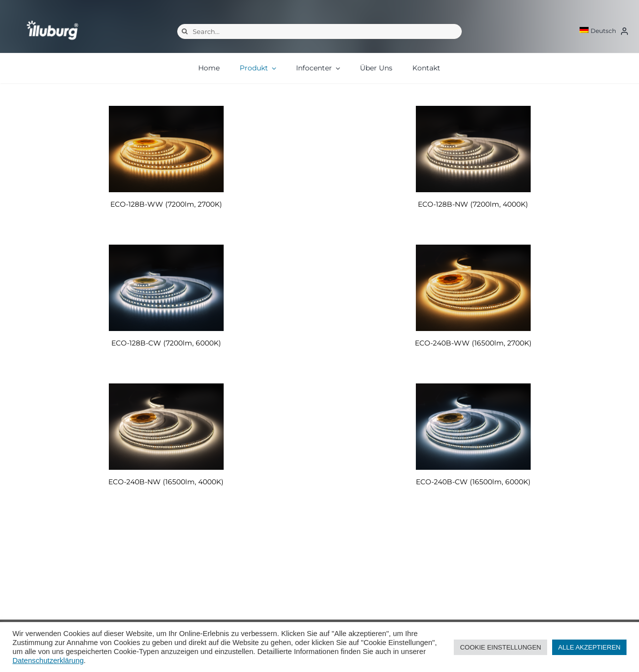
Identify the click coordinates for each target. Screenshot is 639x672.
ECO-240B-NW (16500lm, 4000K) (166, 482)
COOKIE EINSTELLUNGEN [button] (500, 647)
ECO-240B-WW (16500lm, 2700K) (473, 343)
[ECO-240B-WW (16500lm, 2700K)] (473, 288)
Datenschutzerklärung (48, 661)
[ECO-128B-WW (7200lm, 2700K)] (166, 149)
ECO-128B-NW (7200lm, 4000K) (473, 204)
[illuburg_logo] (52, 20)
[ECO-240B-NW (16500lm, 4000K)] (166, 427)
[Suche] (185, 31)
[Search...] (319, 31)
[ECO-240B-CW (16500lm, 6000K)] (473, 427)
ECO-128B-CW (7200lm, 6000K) (166, 343)
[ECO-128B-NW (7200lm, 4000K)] (473, 149)
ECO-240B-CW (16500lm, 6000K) (473, 482)
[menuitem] (598, 31)
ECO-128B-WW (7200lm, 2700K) (166, 204)
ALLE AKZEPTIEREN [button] (589, 647)
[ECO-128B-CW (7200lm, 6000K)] (166, 288)
